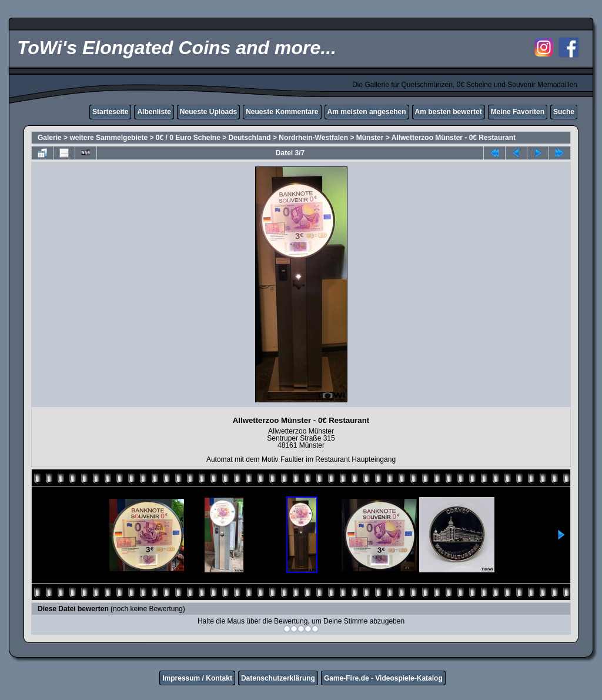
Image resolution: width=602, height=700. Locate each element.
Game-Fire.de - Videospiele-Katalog (383, 678)
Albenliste (154, 112)
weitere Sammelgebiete (108, 138)
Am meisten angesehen (367, 112)
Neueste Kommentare (282, 112)
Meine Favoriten (518, 112)
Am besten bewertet (449, 112)
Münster (370, 138)
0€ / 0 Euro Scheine (188, 138)
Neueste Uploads (208, 112)
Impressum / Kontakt (197, 678)
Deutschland (250, 138)
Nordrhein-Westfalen (313, 138)
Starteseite (110, 112)
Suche (564, 112)
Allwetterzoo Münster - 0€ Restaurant (454, 138)
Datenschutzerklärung (278, 678)
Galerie (50, 138)
